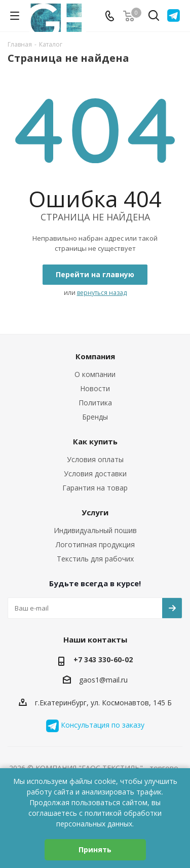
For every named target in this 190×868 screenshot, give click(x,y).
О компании (95, 374)
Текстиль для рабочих (95, 559)
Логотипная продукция (95, 544)
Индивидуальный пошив (95, 530)
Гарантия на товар (95, 488)
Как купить (95, 441)
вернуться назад (102, 293)
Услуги (95, 512)
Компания (95, 356)
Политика (95, 403)
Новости (95, 388)
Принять (95, 850)
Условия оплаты (95, 459)
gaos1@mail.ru (103, 680)
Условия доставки (95, 474)
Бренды (95, 417)
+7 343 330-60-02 (103, 659)
